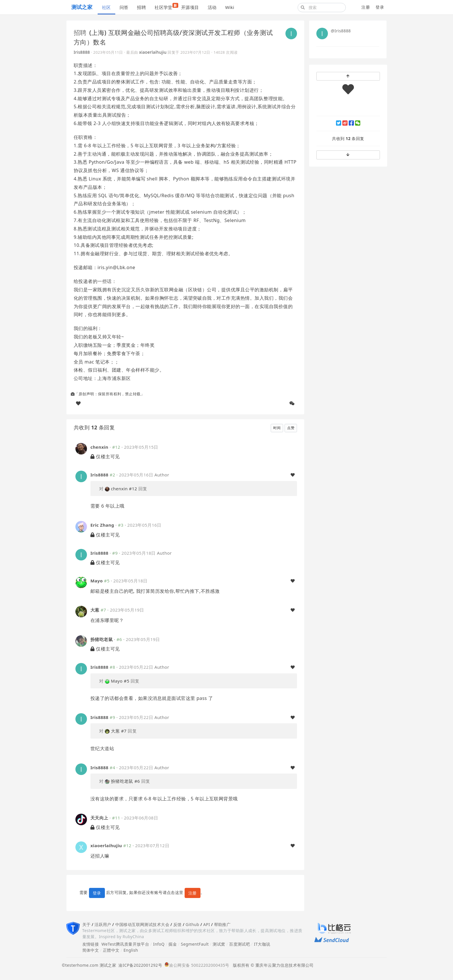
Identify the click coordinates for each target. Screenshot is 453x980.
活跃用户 (103, 924)
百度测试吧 (240, 944)
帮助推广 (222, 924)
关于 (87, 924)
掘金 (173, 944)
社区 (106, 7)
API (206, 924)
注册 (366, 7)
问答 (124, 7)
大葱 (95, 610)
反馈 (178, 924)
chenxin (99, 447)
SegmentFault (195, 944)
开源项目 (190, 7)
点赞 (291, 428)
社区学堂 (166, 6)
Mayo (97, 581)
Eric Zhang (102, 525)
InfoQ (159, 944)
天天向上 (99, 818)
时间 (277, 428)
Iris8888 (82, 52)
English (131, 950)
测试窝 (219, 944)
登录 (380, 7)
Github (192, 924)
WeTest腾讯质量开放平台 (125, 944)
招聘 (141, 7)
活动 (212, 7)
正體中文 (111, 950)
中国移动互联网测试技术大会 (142, 924)
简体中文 (91, 950)
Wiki (230, 7)
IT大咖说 (262, 944)
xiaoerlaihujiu (153, 52)
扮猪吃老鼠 (102, 639)
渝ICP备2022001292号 (139, 965)
